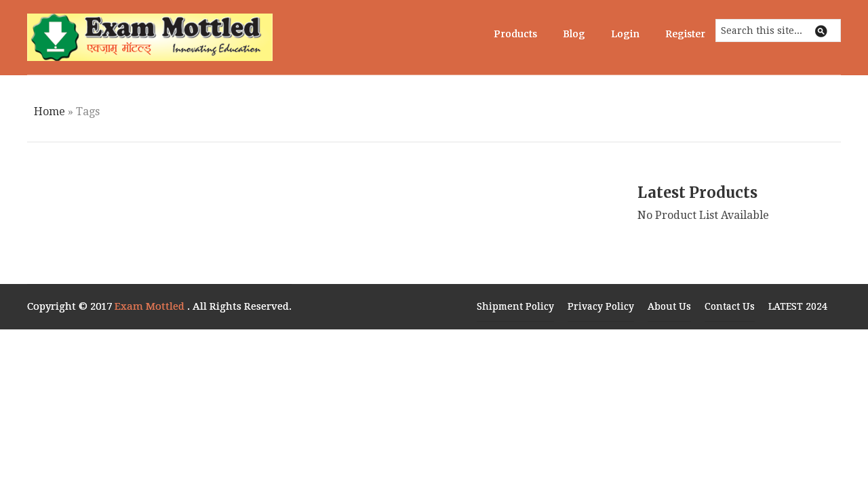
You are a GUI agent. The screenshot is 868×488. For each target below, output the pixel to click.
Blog (574, 34)
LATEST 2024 (798, 306)
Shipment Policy (515, 306)
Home (50, 111)
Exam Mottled (151, 306)
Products (515, 34)
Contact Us (730, 306)
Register (685, 34)
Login (625, 34)
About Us (669, 306)
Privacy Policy (601, 306)
